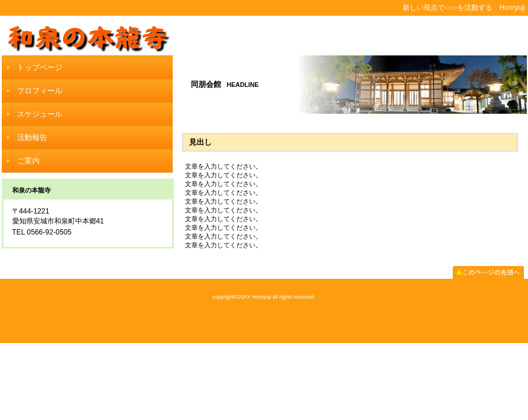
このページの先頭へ (488, 272)
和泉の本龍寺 (264, 35)
